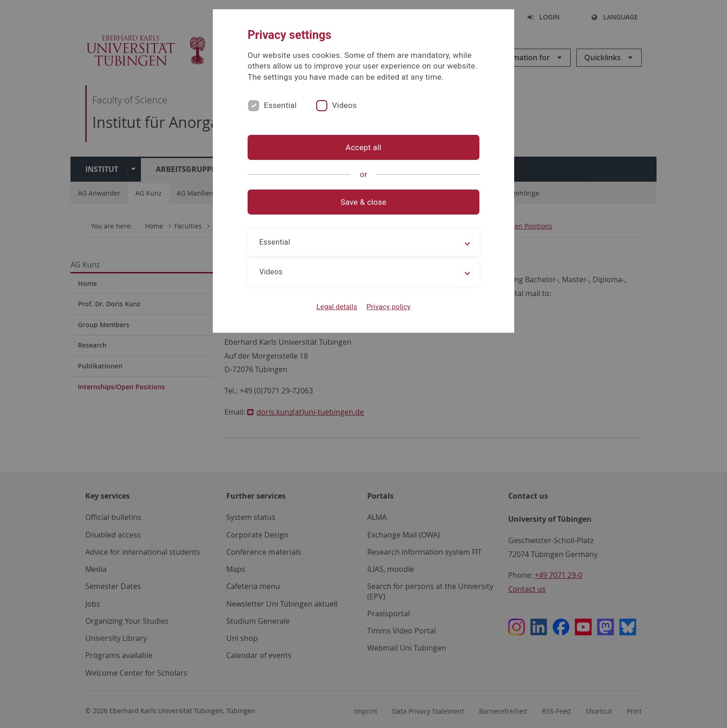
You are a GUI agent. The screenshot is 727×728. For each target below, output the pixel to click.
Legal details (337, 307)
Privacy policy (388, 307)
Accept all (363, 147)
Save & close (364, 202)
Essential (280, 105)
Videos (344, 105)
